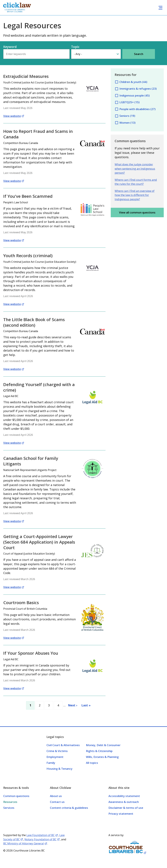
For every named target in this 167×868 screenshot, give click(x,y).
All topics (92, 763)
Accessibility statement (124, 796)
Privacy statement (121, 814)
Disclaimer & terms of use (126, 808)
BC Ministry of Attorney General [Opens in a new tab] (24, 843)
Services (9, 808)
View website (12, 116)
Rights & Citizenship (99, 751)
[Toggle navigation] (160, 8)
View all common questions (137, 212)
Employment (55, 757)
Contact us (57, 802)
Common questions (16, 796)
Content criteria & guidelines (69, 808)
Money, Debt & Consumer (103, 745)
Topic (75, 47)
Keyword (10, 47)
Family (51, 763)
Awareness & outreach (124, 802)
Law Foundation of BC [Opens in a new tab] (41, 835)
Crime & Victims (57, 751)
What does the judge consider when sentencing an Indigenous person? (135, 168)
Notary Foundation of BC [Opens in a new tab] (40, 839)
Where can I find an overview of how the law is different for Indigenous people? (135, 195)
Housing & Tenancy (59, 769)
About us (56, 796)
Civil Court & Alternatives (63, 745)
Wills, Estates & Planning (102, 757)
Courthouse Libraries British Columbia (15, 11)
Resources (10, 802)
